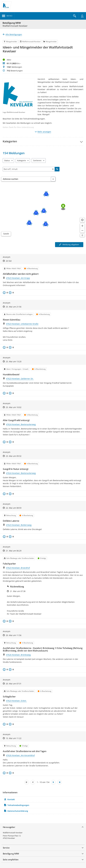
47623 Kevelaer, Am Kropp (18, 278)
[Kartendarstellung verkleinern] (82, 230)
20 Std (9, 261)
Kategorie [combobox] (21, 160)
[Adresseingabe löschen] (53, 179)
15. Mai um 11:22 (14, 738)
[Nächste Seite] (53, 782)
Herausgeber (9, 827)
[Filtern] (31, 169)
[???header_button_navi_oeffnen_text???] (7, 16)
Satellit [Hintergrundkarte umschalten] (6, 234)
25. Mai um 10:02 (14, 407)
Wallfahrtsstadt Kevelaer (13, 833)
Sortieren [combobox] (37, 160)
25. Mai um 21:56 (14, 307)
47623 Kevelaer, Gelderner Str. (20, 379)
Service (6, 848)
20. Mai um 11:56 (14, 635)
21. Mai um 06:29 (14, 551)
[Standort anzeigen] (82, 220)
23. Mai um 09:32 (14, 456)
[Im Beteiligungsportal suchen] (75, 16)
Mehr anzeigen (43, 132)
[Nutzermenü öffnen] (82, 16)
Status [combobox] (7, 160)
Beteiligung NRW (12, 23)
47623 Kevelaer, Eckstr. (16, 701)
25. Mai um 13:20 (14, 361)
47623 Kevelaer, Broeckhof (18, 568)
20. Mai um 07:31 (14, 684)
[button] (43, 141)
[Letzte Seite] (59, 782)
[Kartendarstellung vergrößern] (82, 226)
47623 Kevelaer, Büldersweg (19, 525)
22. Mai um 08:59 (14, 508)
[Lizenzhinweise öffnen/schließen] (82, 236)
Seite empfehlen (11, 860)
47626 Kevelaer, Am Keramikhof (20, 755)
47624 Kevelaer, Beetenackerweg (21, 424)
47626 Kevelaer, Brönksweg (18, 655)
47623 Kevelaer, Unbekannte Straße (22, 324)
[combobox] (26, 179)
